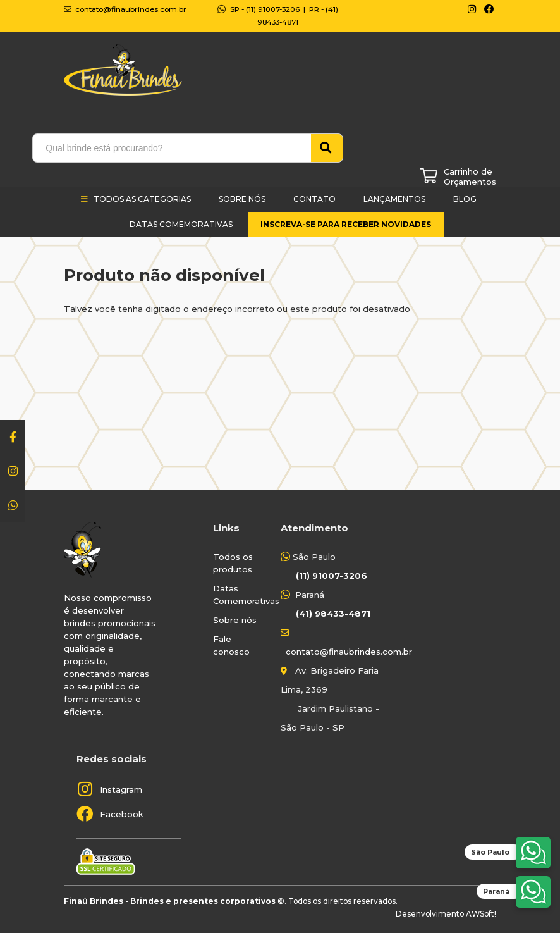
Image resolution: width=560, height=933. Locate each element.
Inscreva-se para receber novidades (346, 224)
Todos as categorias (142, 199)
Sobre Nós (242, 199)
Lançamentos (394, 199)
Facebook (122, 814)
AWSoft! (481, 914)
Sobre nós (235, 620)
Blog (465, 199)
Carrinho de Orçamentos (470, 176)
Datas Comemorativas (181, 224)
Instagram (121, 789)
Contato (314, 199)
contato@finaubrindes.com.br (349, 652)
